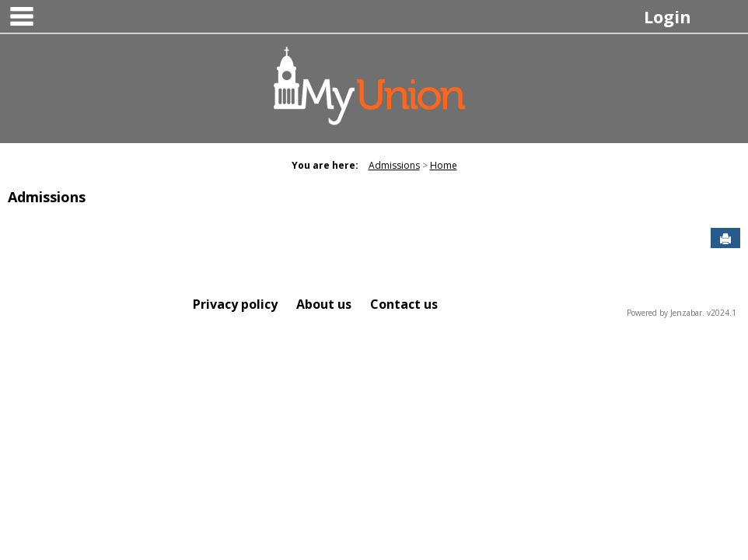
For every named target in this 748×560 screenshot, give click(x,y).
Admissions (394, 165)
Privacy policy (235, 304)
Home (444, 165)
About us (324, 304)
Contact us (404, 304)
